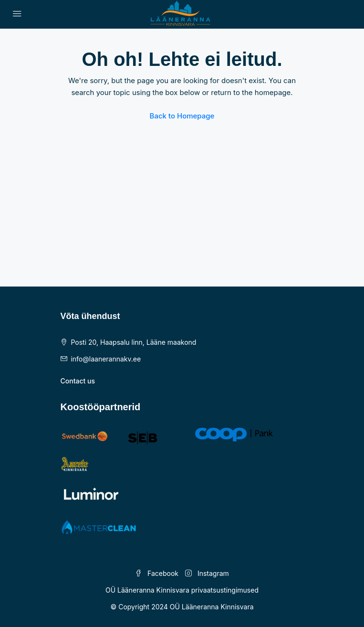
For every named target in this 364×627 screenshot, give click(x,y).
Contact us (78, 381)
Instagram (207, 573)
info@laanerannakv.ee (106, 359)
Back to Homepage (182, 116)
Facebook (157, 573)
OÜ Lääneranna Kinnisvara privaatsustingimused (182, 590)
